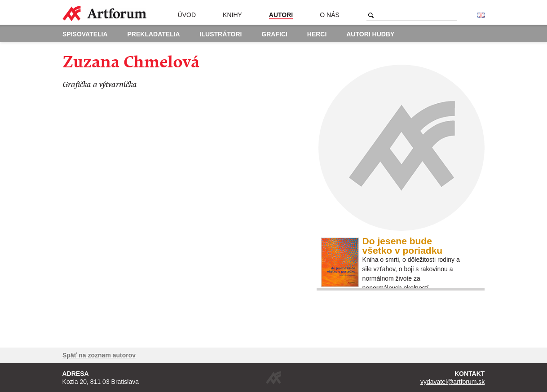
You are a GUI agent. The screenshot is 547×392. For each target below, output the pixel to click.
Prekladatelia (154, 34)
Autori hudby (370, 34)
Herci (317, 34)
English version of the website (481, 15)
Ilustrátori (221, 34)
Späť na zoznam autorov (99, 355)
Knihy (232, 15)
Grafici (274, 34)
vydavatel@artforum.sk (452, 382)
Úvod (187, 15)
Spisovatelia (85, 34)
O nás (330, 15)
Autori (281, 15)
